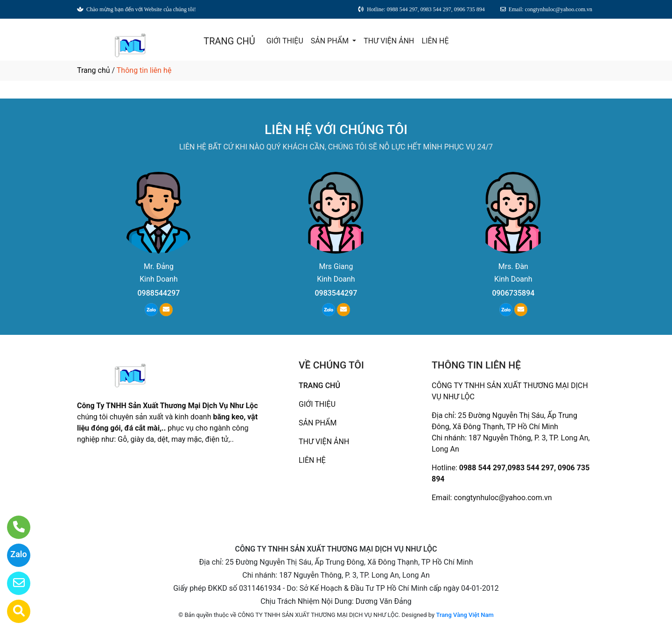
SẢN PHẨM (331, 41)
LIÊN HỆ (435, 41)
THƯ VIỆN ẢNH (389, 41)
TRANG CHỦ (229, 41)
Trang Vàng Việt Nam (465, 615)
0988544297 (159, 293)
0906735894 (513, 293)
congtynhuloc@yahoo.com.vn (503, 498)
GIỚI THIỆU (285, 41)
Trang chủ (94, 70)
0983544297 (336, 293)
